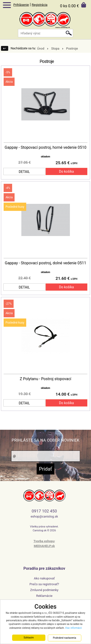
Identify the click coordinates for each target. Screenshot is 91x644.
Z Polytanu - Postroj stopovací (45, 379)
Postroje (72, 48)
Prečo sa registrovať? (44, 584)
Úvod (41, 48)
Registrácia (40, 5)
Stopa (55, 48)
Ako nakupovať (44, 578)
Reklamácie (44, 596)
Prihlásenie (21, 5)
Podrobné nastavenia (65, 638)
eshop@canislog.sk (44, 516)
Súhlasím (29, 638)
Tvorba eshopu (44, 541)
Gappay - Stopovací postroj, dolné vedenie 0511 (45, 263)
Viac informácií (73, 628)
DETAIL (24, 172)
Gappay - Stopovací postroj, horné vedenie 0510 (45, 148)
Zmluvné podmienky (44, 590)
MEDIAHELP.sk (44, 546)
